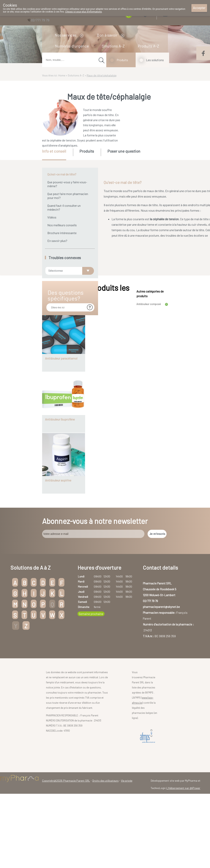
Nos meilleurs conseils (62, 225)
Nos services (66, 35)
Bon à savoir (107, 35)
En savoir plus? (57, 241)
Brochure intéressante (62, 233)
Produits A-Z (148, 46)
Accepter (199, 8)
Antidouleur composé (149, 401)
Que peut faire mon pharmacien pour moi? (68, 196)
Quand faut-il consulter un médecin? (64, 207)
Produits (122, 60)
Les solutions (155, 60)
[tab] (57, 154)
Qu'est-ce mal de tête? (62, 174)
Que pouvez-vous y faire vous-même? (67, 184)
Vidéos (52, 217)
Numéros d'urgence (72, 46)
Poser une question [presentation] (124, 151)
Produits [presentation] (87, 151)
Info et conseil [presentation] (54, 151)
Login (175, 14)
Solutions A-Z (113, 46)
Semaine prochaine (91, 711)
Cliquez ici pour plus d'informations (83, 12)
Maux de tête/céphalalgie (102, 75)
